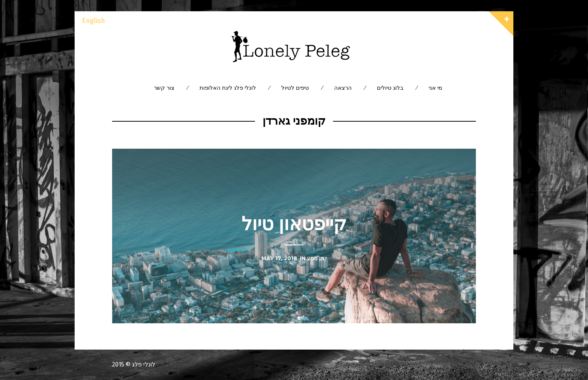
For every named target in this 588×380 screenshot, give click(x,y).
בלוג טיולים (390, 88)
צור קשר (164, 88)
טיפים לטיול (295, 88)
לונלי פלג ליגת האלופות (228, 88)
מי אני (435, 88)
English (94, 21)
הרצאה (343, 88)
